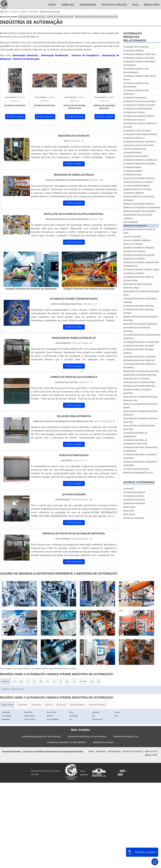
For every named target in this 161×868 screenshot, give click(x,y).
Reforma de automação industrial (139, 386)
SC (48, 681)
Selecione (5, 681)
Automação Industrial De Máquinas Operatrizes (140, 464)
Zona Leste (61, 705)
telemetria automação (134, 273)
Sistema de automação (134, 518)
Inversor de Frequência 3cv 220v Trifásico (42, 737)
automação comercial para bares (32, 17)
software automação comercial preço (141, 270)
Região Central (7, 705)
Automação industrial (134, 496)
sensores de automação (134, 251)
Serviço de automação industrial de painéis (140, 406)
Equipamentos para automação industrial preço (138, 286)
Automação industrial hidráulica (139, 360)
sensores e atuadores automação (139, 255)
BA (67, 681)
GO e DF (83, 681)
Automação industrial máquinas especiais (139, 311)
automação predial (132, 167)
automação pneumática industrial (139, 164)
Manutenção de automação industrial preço (141, 293)
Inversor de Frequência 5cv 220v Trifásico (87, 737)
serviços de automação (134, 259)
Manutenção (129, 507)
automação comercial (134, 51)
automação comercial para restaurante (136, 92)
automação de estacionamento (138, 109)
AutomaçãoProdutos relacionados (135, 37)
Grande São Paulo (77, 705)
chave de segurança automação (138, 182)
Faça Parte (151, 755)
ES (28, 681)
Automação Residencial (55, 55)
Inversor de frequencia (134, 503)
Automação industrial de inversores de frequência (142, 337)
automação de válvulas (134, 120)
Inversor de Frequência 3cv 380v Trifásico (67, 742)
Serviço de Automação (103, 742)
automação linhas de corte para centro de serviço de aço (138, 147)
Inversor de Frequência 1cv (126, 737)
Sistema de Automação (26, 59)
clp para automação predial (136, 186)
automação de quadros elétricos (139, 116)
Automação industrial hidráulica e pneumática (140, 366)
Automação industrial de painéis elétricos (139, 351)
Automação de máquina (134, 492)
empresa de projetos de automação (140, 211)
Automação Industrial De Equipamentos (135, 435)
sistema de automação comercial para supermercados (141, 264)
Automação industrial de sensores (140, 357)
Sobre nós (68, 5)
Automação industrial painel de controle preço (138, 279)
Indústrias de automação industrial (140, 324)
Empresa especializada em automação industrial (141, 319)
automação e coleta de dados (137, 131)
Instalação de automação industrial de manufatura (141, 399)
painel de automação (133, 244)
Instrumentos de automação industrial (137, 329)
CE (74, 681)
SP (35, 681)
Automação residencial (134, 500)
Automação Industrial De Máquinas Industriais (140, 456)
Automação (129, 489)
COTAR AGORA (15, 117)
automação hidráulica (134, 138)
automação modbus (133, 153)
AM (92, 681)
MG (21, 681)
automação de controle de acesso (139, 105)
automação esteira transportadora (140, 134)
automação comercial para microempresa (136, 85)
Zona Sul (49, 705)
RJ (15, 681)
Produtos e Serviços (114, 5)
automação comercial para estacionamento (136, 71)
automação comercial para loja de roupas (139, 78)
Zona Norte (23, 705)
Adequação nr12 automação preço (139, 382)
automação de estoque (134, 112)
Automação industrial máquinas (139, 306)
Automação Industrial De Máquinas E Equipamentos (141, 449)
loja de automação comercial (137, 240)
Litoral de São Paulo (97, 705)
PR (41, 681)
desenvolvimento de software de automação (139, 198)
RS (54, 681)
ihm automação (131, 222)
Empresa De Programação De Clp (138, 473)
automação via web (132, 175)
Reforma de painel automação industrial (137, 391)
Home (91, 751)
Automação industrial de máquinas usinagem (140, 300)
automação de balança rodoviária (140, 101)
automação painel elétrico (136, 156)
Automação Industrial (25, 55)
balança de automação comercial (139, 178)
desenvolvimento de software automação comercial (96, 17)
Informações (88, 5)
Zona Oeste (36, 705)
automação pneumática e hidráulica (140, 160)
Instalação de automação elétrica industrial (139, 427)
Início (52, 5)
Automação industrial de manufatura (141, 342)
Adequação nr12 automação (136, 379)
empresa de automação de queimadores (142, 208)
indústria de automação (135, 226)
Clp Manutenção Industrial (136, 469)
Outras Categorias (139, 482)
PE (61, 681)
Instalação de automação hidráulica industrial (141, 420)
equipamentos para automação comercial (138, 217)
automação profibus (133, 171)
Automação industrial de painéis (139, 346)
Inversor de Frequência (85, 55)
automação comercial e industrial (140, 54)
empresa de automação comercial (139, 204)
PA (99, 681)
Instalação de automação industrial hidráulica (141, 413)
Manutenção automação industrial (140, 375)
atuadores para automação (136, 47)
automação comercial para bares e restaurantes (140, 63)
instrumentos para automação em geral (139, 231)
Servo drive (129, 511)
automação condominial (135, 98)
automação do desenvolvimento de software (140, 125)
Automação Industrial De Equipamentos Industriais (135, 442)
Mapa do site (151, 751)
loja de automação (132, 237)
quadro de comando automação (60, 17)
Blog (136, 5)
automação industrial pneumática (139, 142)
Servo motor (129, 514)
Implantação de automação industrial (141, 371)
